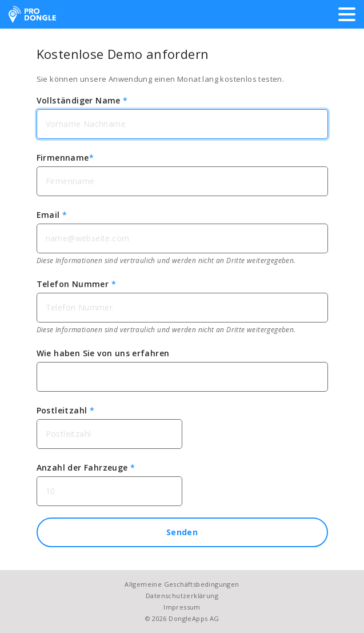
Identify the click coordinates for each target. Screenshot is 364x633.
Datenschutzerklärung (182, 596)
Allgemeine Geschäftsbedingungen (182, 584)
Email (52, 215)
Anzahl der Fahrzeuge (86, 467)
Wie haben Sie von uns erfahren (103, 353)
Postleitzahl (66, 410)
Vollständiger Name (82, 100)
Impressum (182, 607)
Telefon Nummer (76, 284)
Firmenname (65, 158)
